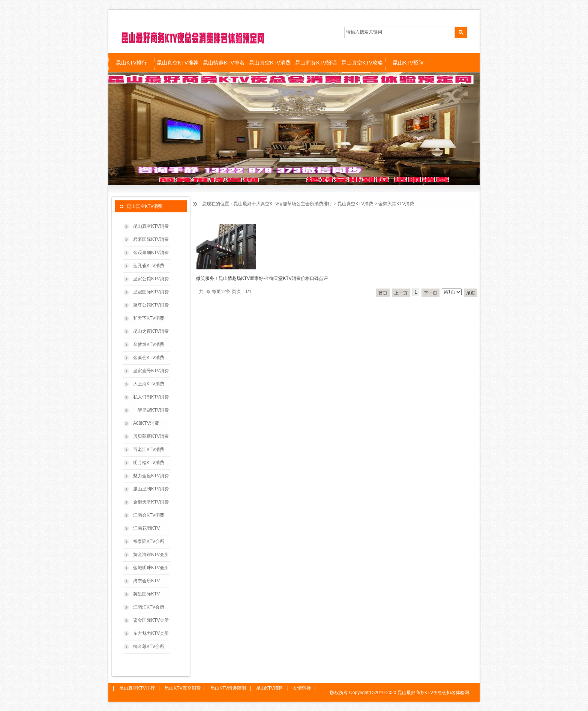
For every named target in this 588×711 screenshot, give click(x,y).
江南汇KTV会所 (149, 607)
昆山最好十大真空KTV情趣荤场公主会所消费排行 (283, 204)
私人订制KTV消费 (151, 397)
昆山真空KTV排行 (137, 688)
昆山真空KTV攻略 (362, 63)
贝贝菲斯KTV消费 (151, 436)
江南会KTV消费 (149, 515)
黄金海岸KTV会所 (151, 555)
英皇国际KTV (146, 594)
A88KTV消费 (146, 423)
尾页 (471, 293)
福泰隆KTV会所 (149, 541)
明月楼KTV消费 (149, 463)
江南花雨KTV (146, 528)
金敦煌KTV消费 (149, 344)
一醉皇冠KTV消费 (151, 410)
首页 (383, 293)
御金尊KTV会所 (149, 646)
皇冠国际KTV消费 (151, 292)
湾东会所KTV (146, 581)
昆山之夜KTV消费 (151, 331)
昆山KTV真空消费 (182, 688)
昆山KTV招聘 (408, 63)
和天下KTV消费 (149, 318)
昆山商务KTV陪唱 (316, 63)
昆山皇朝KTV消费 (151, 489)
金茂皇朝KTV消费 (151, 253)
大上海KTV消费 (149, 384)
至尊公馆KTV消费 (151, 305)
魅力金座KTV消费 (151, 476)
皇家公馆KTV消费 (151, 279)
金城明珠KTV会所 (151, 568)
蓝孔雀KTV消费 (149, 266)
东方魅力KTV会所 (151, 633)
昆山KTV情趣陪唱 (228, 688)
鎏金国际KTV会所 (151, 620)
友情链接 (302, 688)
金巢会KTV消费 (149, 358)
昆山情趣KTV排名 (224, 63)
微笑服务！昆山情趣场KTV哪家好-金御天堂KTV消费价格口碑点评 (262, 278)
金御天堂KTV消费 (151, 502)
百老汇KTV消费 (149, 449)
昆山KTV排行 (131, 63)
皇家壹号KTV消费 (151, 371)
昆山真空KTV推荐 (178, 63)
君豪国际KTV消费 (151, 239)
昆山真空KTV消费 (270, 63)
